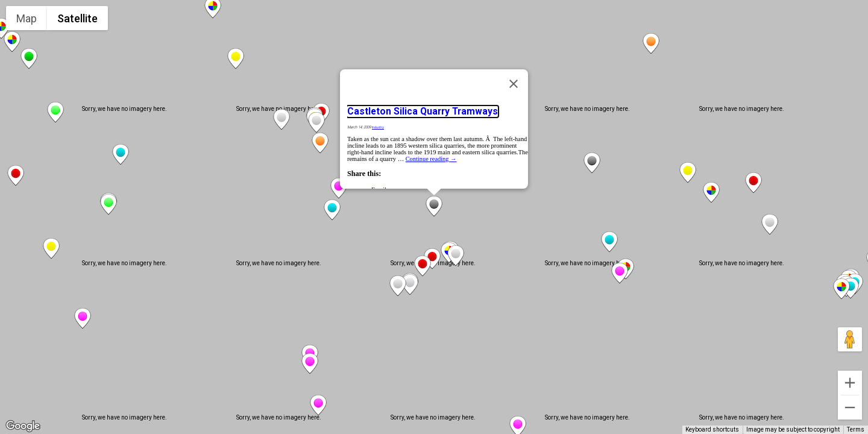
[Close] (514, 84)
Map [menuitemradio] (27, 18)
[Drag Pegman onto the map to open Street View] (850, 339)
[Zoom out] (850, 407)
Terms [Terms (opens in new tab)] (856, 429)
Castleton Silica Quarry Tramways (423, 112)
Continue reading (431, 159)
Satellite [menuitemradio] (77, 18)
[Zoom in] (850, 383)
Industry (378, 127)
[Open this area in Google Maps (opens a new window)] (23, 426)
